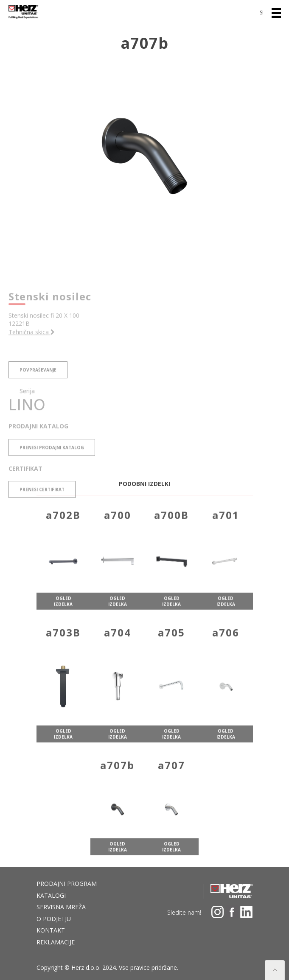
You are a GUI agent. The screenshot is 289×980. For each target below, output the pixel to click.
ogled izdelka (63, 616)
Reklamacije (56, 942)
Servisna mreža (61, 907)
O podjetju (54, 919)
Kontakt (51, 930)
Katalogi (51, 895)
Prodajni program (67, 884)
